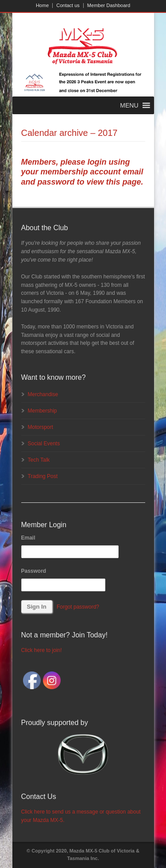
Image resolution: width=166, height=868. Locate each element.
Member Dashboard (109, 6)
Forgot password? (78, 607)
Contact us (68, 6)
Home (42, 6)
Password (34, 571)
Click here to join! (42, 650)
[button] (129, 105)
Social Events (44, 444)
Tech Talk (39, 460)
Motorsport (41, 427)
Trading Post (43, 476)
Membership (42, 411)
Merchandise (43, 394)
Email (28, 538)
